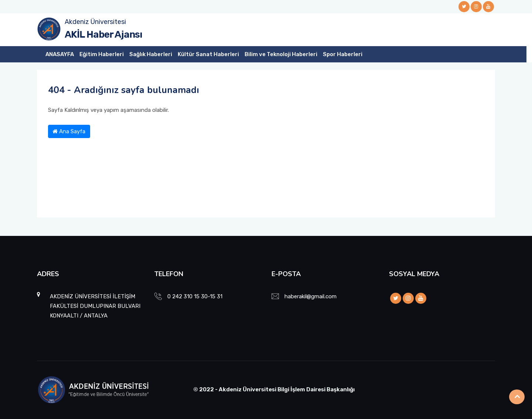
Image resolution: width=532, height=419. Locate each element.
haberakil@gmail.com (311, 296)
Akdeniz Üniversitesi (95, 22)
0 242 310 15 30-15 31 (195, 296)
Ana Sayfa (69, 131)
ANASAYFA (60, 54)
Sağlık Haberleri (151, 54)
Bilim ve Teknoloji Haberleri (281, 54)
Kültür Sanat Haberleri (208, 54)
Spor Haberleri (343, 54)
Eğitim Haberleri (102, 54)
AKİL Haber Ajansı (103, 35)
